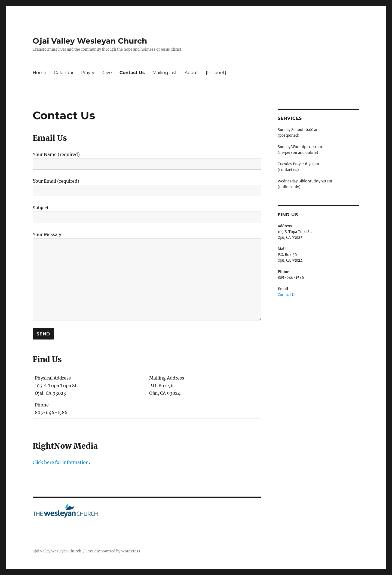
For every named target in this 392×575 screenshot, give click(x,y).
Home (39, 73)
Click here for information (61, 462)
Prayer (88, 73)
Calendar (64, 73)
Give (107, 73)
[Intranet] (216, 73)
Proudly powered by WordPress (113, 551)
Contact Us (132, 73)
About (191, 73)
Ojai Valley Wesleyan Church (90, 41)
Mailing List (165, 73)
